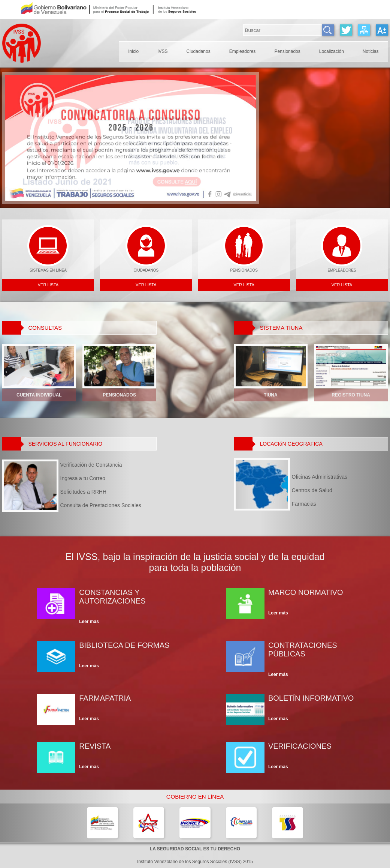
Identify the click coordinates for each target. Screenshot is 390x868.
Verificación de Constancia (91, 465)
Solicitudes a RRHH (101, 492)
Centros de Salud (320, 490)
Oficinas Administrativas (320, 477)
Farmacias (320, 504)
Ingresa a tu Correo (101, 478)
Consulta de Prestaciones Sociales (101, 505)
